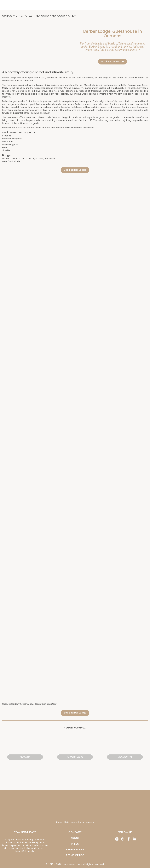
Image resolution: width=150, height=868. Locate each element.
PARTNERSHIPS (75, 849)
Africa (72, 16)
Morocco (58, 16)
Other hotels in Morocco (32, 16)
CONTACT (75, 832)
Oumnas (7, 16)
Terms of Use (75, 855)
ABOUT (75, 838)
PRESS (75, 844)
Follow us (125, 832)
